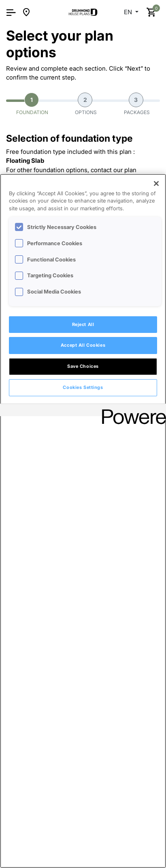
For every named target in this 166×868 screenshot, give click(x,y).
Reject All (83, 324)
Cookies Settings (83, 387)
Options (86, 104)
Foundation (32, 104)
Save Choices (83, 366)
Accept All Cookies (83, 345)
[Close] (156, 184)
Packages (137, 104)
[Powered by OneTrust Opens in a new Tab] (131, 411)
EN (129, 12)
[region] (83, 521)
